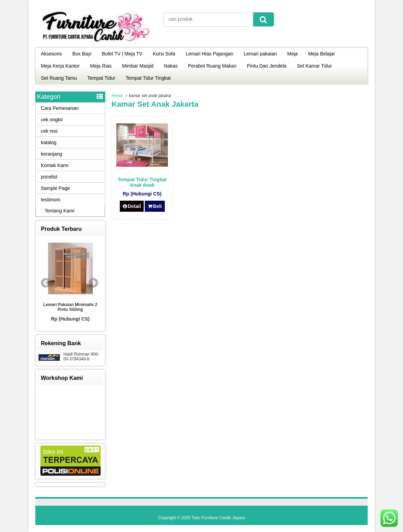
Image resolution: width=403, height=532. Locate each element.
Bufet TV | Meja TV (122, 54)
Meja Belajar (322, 54)
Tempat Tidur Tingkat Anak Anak (142, 182)
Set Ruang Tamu (59, 78)
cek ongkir (52, 120)
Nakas (171, 66)
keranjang (52, 154)
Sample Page (55, 188)
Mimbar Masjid (138, 66)
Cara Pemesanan (60, 108)
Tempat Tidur (101, 78)
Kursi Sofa (164, 54)
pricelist (49, 177)
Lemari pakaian (260, 54)
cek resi (49, 131)
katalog (49, 142)
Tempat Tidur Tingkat (148, 78)
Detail (132, 206)
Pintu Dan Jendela (267, 66)
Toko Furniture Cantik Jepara (218, 518)
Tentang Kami (60, 211)
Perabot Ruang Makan (212, 66)
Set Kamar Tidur (315, 66)
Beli (155, 206)
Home (117, 96)
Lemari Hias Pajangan (209, 54)
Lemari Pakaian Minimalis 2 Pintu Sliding (70, 307)
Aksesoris (51, 54)
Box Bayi (82, 54)
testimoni (51, 200)
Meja (293, 54)
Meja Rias (101, 66)
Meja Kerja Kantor (60, 66)
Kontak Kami (55, 165)
